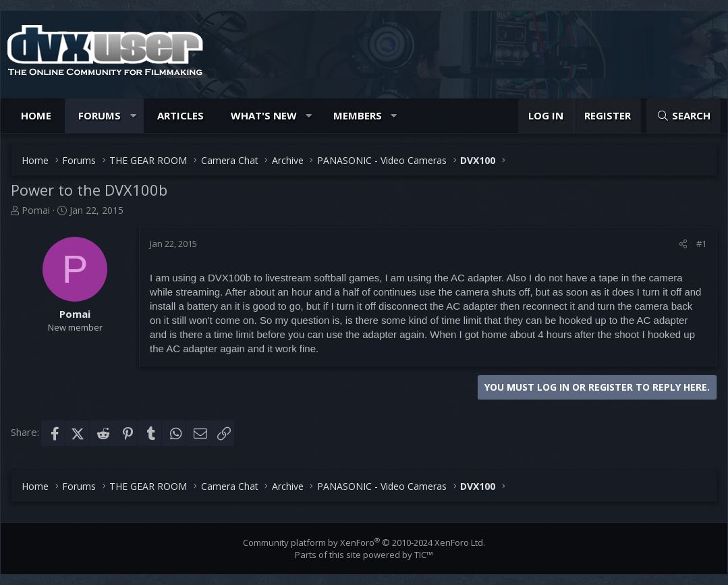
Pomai (36, 210)
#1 (701, 244)
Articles (180, 115)
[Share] (683, 244)
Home (36, 115)
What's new (264, 115)
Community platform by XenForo (364, 542)
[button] (133, 116)
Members (358, 115)
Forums (100, 115)
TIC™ (424, 555)
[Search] (683, 116)
